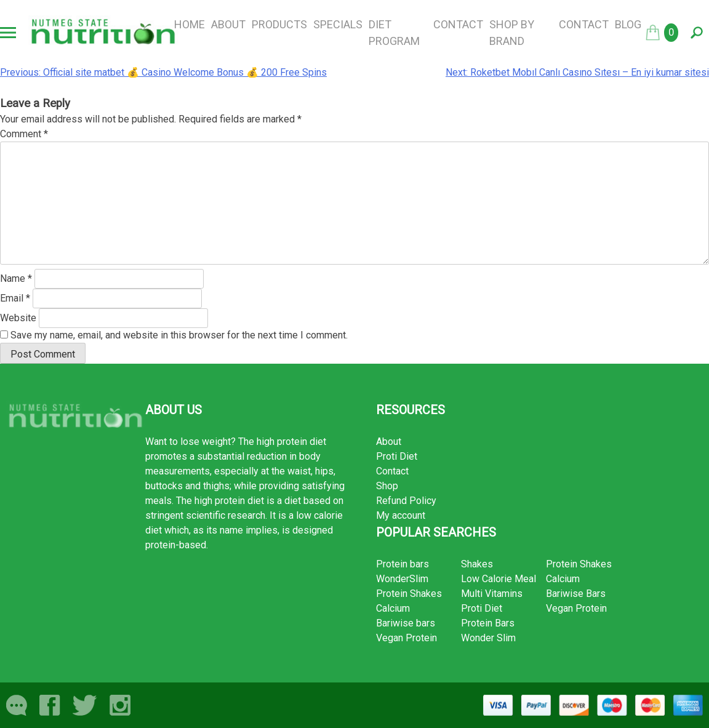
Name (16, 278)
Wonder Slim (488, 638)
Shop (387, 486)
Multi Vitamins (492, 594)
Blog (628, 24)
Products (279, 24)
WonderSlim (402, 579)
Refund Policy (406, 501)
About (228, 24)
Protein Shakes (409, 594)
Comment (24, 134)
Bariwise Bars (576, 594)
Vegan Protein (407, 638)
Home (190, 24)
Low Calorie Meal (499, 579)
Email (15, 298)
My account (401, 515)
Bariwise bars (406, 623)
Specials (338, 24)
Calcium (393, 608)
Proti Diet (397, 456)
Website (18, 318)
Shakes (477, 564)
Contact (458, 24)
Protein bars (403, 564)
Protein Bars (488, 623)
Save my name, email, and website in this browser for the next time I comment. (179, 335)
